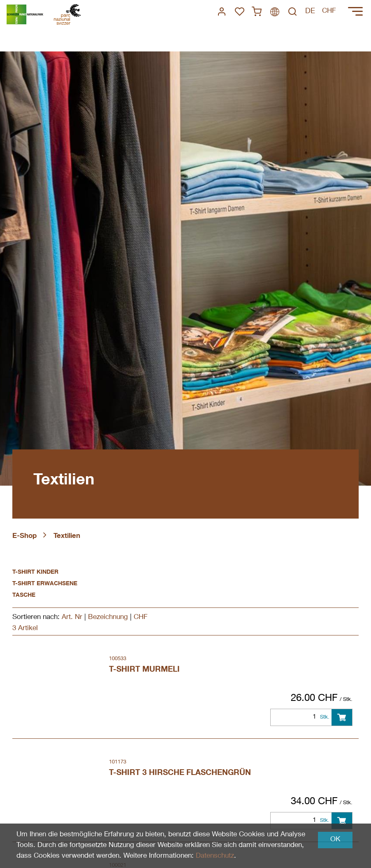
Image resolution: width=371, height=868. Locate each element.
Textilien (67, 536)
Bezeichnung (108, 618)
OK (335, 840)
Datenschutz (215, 856)
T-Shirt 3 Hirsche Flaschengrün (180, 773)
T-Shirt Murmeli (144, 670)
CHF (141, 618)
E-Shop (24, 536)
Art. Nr (72, 618)
